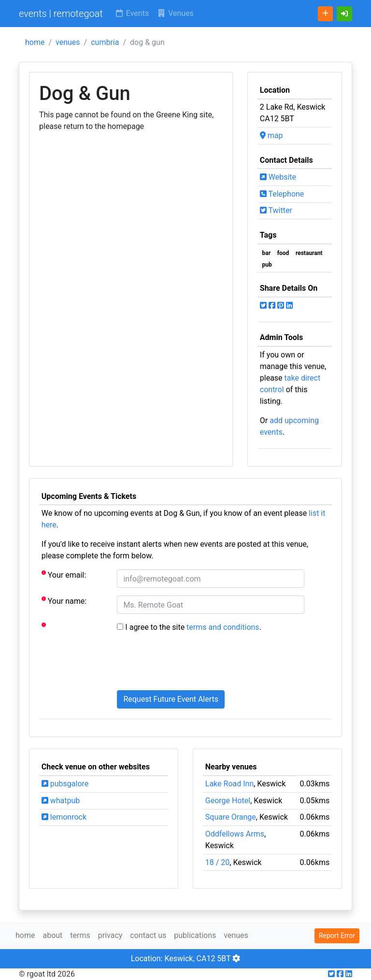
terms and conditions (223, 627)
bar (267, 253)
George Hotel (228, 801)
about (52, 935)
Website (278, 177)
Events (132, 13)
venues (68, 42)
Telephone (282, 194)
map (271, 135)
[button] (344, 14)
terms (80, 935)
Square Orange (231, 817)
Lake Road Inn (229, 784)
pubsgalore (65, 784)
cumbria (105, 42)
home (35, 42)
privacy (110, 935)
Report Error (337, 936)
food (283, 253)
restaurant (309, 253)
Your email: (64, 575)
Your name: (64, 601)
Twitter (276, 210)
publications (195, 935)
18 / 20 (218, 862)
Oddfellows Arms (235, 834)
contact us (148, 935)
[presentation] (190, 664)
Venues (175, 13)
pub (267, 265)
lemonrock (64, 817)
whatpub (61, 801)
